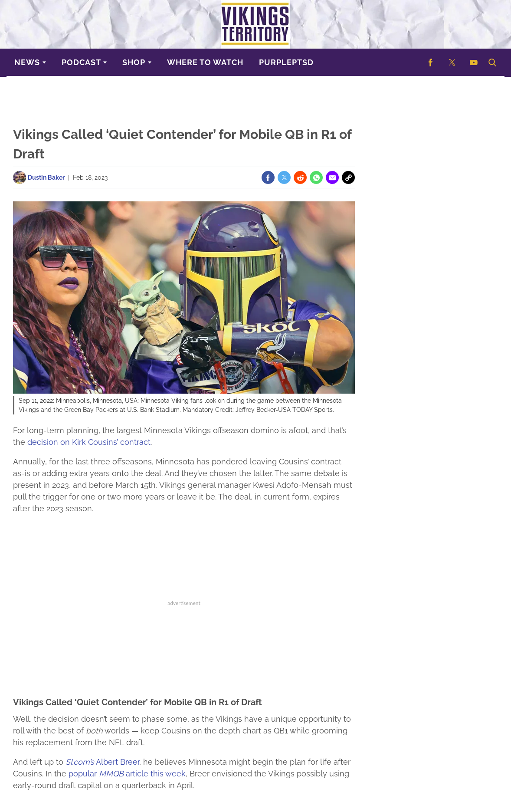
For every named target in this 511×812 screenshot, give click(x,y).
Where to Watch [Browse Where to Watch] (205, 62)
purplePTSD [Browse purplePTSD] (286, 62)
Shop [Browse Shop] (134, 62)
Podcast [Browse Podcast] (81, 62)
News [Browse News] (27, 62)
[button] (492, 62)
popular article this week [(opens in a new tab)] (127, 774)
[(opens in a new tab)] (430, 62)
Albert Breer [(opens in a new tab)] (102, 762)
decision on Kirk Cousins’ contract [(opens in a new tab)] (89, 442)
